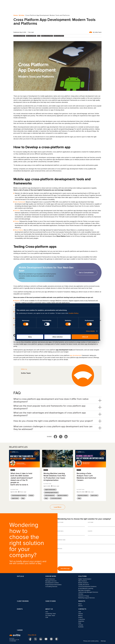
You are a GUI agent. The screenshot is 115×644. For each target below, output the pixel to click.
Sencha (17, 211)
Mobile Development (19, 36)
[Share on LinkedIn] (66, 437)
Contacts (82, 609)
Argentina (81, 621)
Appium (17, 301)
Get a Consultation (86, 273)
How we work (51, 576)
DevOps (31, 495)
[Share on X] (61, 437)
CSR (47, 617)
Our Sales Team (50, 616)
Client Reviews (23, 601)
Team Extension (50, 579)
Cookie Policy (74, 313)
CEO (47, 612)
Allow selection (57, 337)
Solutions (82, 576)
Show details (90, 331)
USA (80, 612)
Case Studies (51, 601)
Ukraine (81, 614)
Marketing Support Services (51, 493)
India (80, 623)
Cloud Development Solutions (19, 495)
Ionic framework (20, 202)
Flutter (17, 221)
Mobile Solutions (83, 583)
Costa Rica (82, 619)
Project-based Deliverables (53, 585)
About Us (49, 609)
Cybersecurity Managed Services (88, 592)
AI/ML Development (50, 495)
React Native (19, 230)
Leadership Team (51, 614)
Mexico (80, 616)
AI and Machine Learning (86, 588)
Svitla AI (20, 576)
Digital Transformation (50, 490)
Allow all (85, 337)
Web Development (31, 36)
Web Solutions (83, 581)
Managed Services (51, 581)
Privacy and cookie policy (91, 641)
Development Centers (52, 583)
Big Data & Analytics (62, 495)
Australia (81, 627)
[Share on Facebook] (55, 437)
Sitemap (103, 641)
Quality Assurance (84, 585)
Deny (30, 337)
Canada (81, 625)
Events (20, 609)
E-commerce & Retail (56, 498)
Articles (22, 15)
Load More (58, 507)
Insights (82, 601)
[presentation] (72, 560)
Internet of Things (84, 596)
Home (16, 15)
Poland (80, 617)
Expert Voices (15, 498)
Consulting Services (51, 587)
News (80, 604)
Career (20, 630)
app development (76, 355)
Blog (39, 36)
